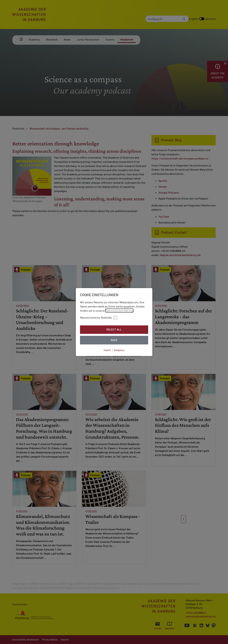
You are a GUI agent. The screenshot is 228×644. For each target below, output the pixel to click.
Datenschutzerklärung (119, 311)
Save (114, 340)
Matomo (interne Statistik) (99, 318)
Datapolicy (119, 350)
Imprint (107, 350)
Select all (114, 330)
